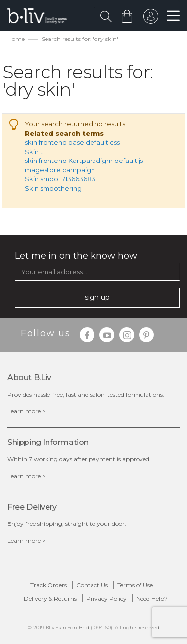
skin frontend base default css (72, 142)
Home (16, 39)
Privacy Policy (106, 598)
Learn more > (26, 411)
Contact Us (92, 585)
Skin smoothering (53, 188)
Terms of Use (135, 585)
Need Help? (152, 598)
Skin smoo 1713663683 (60, 179)
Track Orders (48, 585)
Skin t (34, 152)
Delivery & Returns (50, 598)
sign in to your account (151, 19)
